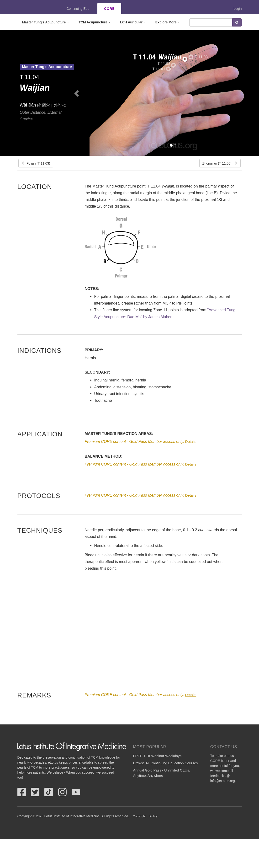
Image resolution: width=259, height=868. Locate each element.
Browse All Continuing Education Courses (166, 763)
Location (35, 187)
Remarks (34, 695)
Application (40, 434)
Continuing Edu (78, 9)
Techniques (40, 530)
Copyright (139, 816)
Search (237, 22)
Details (191, 442)
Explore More (168, 22)
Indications (40, 350)
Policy (153, 816)
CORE (109, 9)
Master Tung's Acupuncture (46, 22)
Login (238, 9)
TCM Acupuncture (95, 22)
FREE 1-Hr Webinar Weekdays (157, 756)
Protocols (39, 496)
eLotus (35, 9)
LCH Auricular (133, 22)
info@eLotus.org (223, 781)
